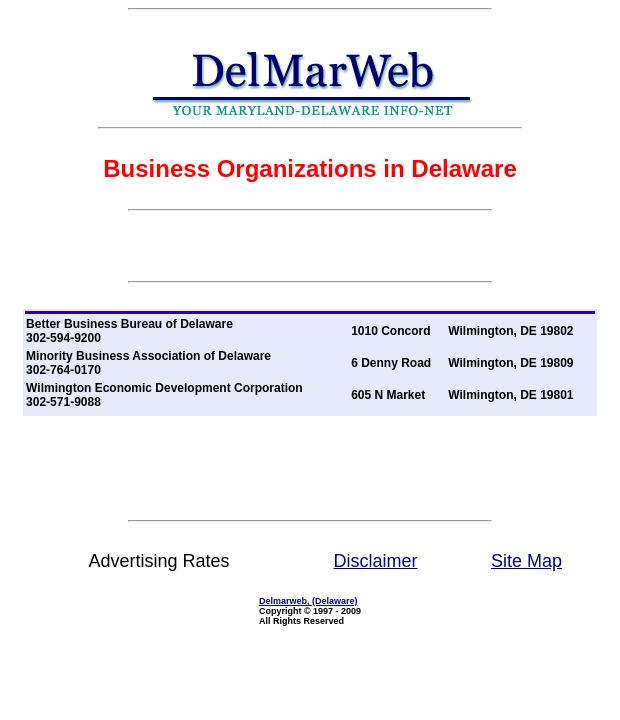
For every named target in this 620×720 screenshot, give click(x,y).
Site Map (526, 561)
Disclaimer (376, 561)
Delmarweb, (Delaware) (308, 601)
